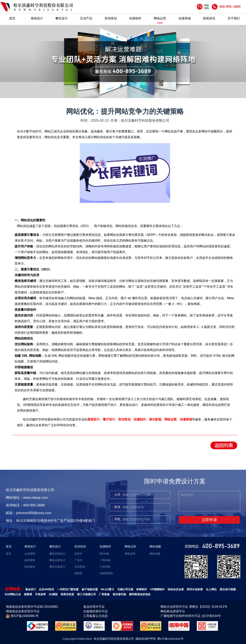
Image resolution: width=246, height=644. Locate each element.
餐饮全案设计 (57, 567)
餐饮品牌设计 (57, 560)
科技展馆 (30, 567)
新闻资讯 (209, 18)
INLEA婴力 (107, 589)
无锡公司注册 (125, 589)
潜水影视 (155, 419)
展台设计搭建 (228, 589)
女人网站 (211, 589)
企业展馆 (30, 554)
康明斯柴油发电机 (140, 594)
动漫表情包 (106, 573)
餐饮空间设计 (57, 554)
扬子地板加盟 (90, 589)
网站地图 (155, 546)
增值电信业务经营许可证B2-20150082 (32, 607)
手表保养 (40, 594)
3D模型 (53, 594)
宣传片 (78, 554)
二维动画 (105, 560)
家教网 (28, 594)
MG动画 (104, 554)
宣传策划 (111, 18)
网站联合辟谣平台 (173, 611)
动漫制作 (135, 18)
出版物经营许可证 (96, 611)
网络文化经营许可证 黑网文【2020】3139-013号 (194, 607)
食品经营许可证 (94, 607)
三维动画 (105, 567)
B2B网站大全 (13, 594)
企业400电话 (46, 589)
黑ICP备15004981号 (22, 616)
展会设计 (31, 589)
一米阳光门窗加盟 (68, 589)
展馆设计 (37, 18)
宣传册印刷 (119, 594)
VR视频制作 (157, 589)
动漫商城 (184, 18)
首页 (12, 18)
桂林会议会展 (176, 589)
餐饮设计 (61, 18)
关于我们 (234, 18)
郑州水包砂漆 (195, 589)
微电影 (78, 573)
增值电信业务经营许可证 (23, 611)
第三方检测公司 (86, 594)
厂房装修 (104, 594)
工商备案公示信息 (96, 616)
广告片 (78, 560)
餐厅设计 (109, 419)
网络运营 (160, 18)
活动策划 (80, 567)
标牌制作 (142, 589)
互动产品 (86, 18)
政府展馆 (30, 560)
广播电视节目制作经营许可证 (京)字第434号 (191, 616)
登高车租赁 (67, 594)
